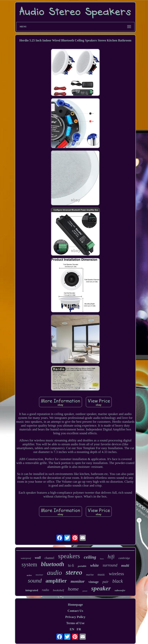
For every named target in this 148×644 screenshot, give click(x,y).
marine (90, 575)
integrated (32, 590)
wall (38, 558)
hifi (111, 557)
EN (72, 629)
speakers (69, 556)
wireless (116, 574)
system (29, 564)
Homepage (75, 605)
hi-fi (71, 566)
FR (79, 629)
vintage (94, 582)
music (101, 575)
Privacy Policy (75, 617)
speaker (101, 588)
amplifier (56, 581)
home (73, 589)
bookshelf (58, 590)
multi (125, 565)
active (29, 575)
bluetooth (53, 564)
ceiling (90, 557)
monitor (78, 581)
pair (106, 582)
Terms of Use (75, 623)
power (85, 591)
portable (82, 566)
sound (35, 580)
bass (102, 559)
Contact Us (75, 611)
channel (50, 558)
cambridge (124, 558)
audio (54, 573)
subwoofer (120, 590)
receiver (39, 575)
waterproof (26, 558)
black (118, 581)
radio (46, 590)
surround (110, 565)
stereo (74, 572)
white (94, 565)
